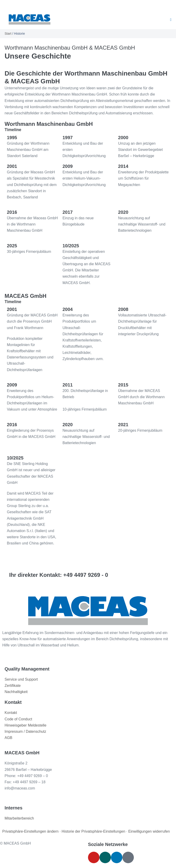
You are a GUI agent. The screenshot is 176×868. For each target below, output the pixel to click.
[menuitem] (73, 5)
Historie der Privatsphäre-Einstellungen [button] (93, 831)
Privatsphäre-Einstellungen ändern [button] (30, 831)
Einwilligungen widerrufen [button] (149, 831)
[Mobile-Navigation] (171, 20)
